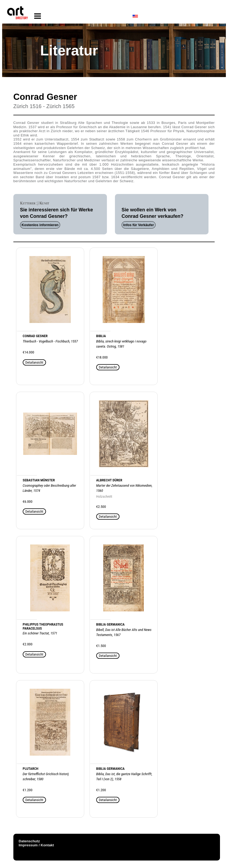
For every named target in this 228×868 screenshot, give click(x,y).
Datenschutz (29, 841)
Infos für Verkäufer (139, 225)
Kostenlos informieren (40, 225)
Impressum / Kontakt (36, 845)
